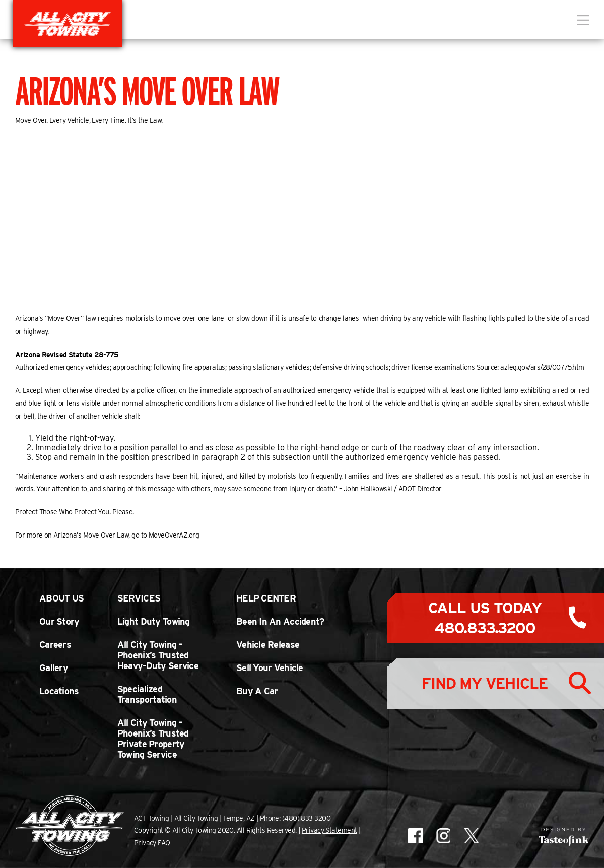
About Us (61, 598)
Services (139, 598)
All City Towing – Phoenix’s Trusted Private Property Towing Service (153, 739)
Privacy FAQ (152, 843)
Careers (55, 645)
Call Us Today (485, 618)
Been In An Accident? (281, 621)
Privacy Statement (329, 830)
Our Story (59, 621)
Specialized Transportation (147, 694)
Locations (59, 691)
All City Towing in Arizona (68, 24)
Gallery (54, 668)
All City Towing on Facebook (416, 836)
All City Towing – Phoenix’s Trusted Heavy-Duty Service (158, 655)
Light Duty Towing (154, 621)
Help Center (266, 598)
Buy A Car (257, 691)
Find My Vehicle (485, 683)
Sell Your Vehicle (270, 668)
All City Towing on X (471, 836)
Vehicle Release (268, 645)
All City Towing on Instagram (443, 836)
